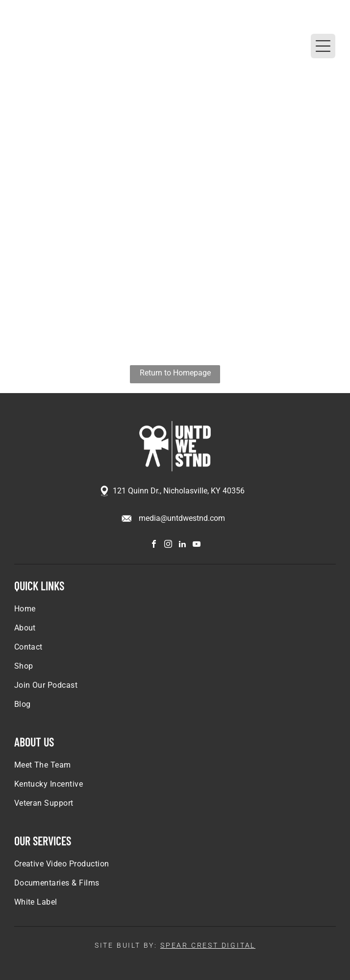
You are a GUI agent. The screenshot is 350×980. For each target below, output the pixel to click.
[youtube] (197, 545)
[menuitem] (175, 614)
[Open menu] (323, 46)
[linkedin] (182, 545)
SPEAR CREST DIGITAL (208, 945)
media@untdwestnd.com (182, 518)
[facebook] (154, 545)
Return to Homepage (175, 373)
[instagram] (168, 545)
